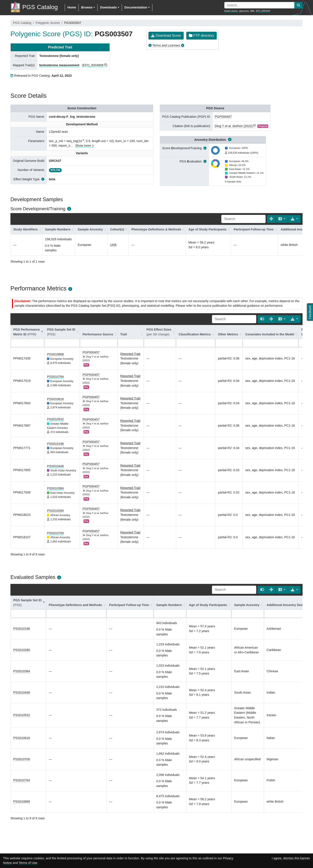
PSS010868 (55, 354)
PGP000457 (223, 117)
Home (72, 7)
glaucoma (244, 11)
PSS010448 (55, 466)
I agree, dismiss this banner (291, 858)
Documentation (136, 7)
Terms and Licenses (166, 45)
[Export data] (294, 219)
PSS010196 (55, 444)
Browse (87, 7)
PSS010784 (55, 377)
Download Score (166, 36)
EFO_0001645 (263, 11)
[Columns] (282, 219)
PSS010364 (55, 488)
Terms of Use (28, 863)
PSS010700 (55, 533)
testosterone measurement (59, 65)
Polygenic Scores (48, 23)
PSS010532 (55, 419)
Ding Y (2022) (234, 126)
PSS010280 (55, 511)
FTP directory (201, 36)
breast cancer (231, 11)
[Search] (243, 219)
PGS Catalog (22, 23)
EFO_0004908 (93, 65)
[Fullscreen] (271, 219)
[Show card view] (262, 319)
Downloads (108, 7)
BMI (252, 11)
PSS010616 (55, 399)
